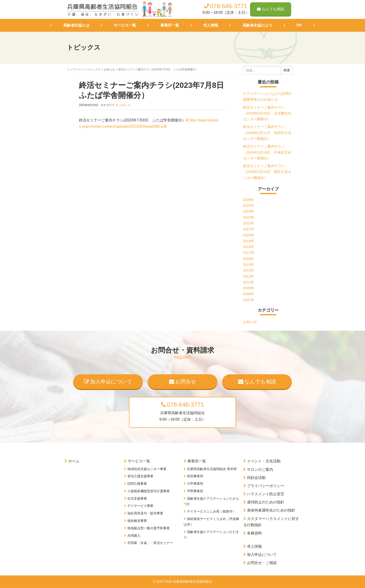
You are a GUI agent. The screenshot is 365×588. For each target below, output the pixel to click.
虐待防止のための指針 (266, 502)
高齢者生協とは (76, 25)
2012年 (249, 276)
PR (299, 25)
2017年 (249, 253)
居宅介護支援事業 (140, 476)
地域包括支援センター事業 (147, 469)
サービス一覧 (125, 25)
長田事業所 (195, 476)
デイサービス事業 (140, 506)
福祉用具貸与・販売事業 (145, 513)
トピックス (94, 69)
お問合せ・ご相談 (262, 563)
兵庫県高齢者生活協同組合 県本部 (212, 469)
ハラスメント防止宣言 (266, 494)
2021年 (249, 229)
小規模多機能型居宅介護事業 (149, 491)
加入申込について (108, 382)
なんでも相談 (271, 9)
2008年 (249, 294)
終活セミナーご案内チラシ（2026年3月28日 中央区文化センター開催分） (267, 152)
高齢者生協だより (257, 25)
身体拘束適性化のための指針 (271, 510)
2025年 (249, 206)
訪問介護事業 (137, 484)
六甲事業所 (195, 484)
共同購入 (134, 536)
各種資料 (254, 533)
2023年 (249, 217)
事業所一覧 (170, 25)
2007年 (249, 300)
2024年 (249, 211)
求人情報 (211, 25)
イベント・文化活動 (264, 461)
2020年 (249, 235)
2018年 (249, 247)
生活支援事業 (137, 499)
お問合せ (183, 382)
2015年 (249, 265)
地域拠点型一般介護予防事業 (149, 528)
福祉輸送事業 (137, 521)
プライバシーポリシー (266, 486)
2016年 (249, 259)
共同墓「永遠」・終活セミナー (150, 543)
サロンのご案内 (260, 469)
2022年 (249, 223)
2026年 (249, 200)
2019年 (249, 241)
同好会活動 (256, 478)
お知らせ (109, 69)
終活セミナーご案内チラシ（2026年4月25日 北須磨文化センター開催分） (267, 113)
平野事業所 (195, 491)
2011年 (249, 282)
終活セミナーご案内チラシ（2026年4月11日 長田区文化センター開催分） (267, 133)
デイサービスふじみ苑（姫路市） (211, 511)
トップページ (75, 69)
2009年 (249, 288)
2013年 (249, 270)
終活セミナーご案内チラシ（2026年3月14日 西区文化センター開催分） (267, 172)
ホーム (74, 461)
